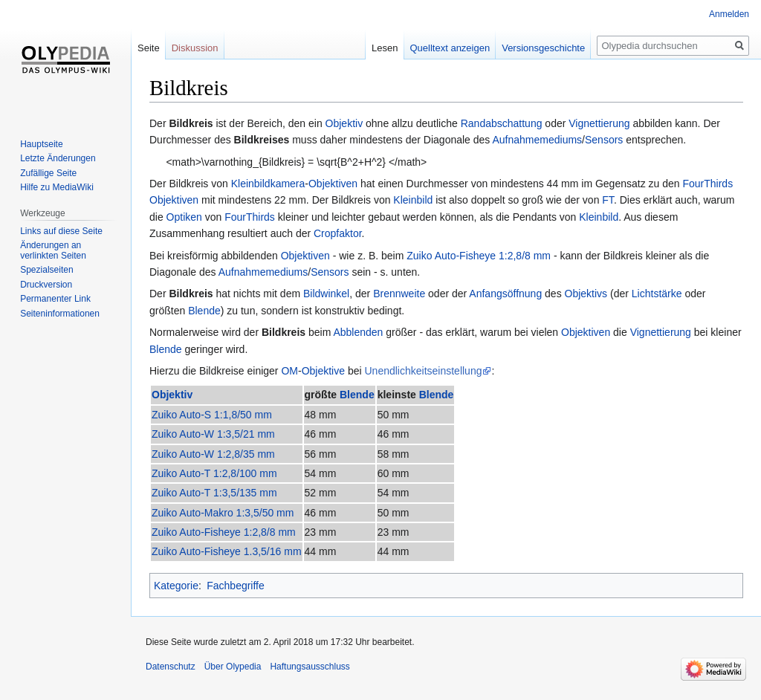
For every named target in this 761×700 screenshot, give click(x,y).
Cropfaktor (338, 233)
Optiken (184, 217)
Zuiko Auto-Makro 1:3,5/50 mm (223, 513)
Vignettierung (599, 123)
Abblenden (358, 332)
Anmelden (729, 14)
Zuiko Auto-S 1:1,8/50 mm (212, 415)
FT (608, 200)
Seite (149, 48)
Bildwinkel (326, 294)
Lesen (385, 48)
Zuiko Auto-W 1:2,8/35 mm (213, 454)
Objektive (323, 371)
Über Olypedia (233, 667)
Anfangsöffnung (505, 294)
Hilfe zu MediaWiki (57, 187)
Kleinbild (413, 200)
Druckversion (46, 285)
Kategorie (176, 586)
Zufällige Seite (48, 173)
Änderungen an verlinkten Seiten (53, 250)
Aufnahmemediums (537, 140)
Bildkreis (191, 123)
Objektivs (586, 294)
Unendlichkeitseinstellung (423, 371)
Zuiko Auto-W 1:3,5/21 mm (213, 434)
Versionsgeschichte (543, 48)
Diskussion (195, 48)
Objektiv (344, 123)
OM (289, 371)
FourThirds (707, 184)
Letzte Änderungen (58, 158)
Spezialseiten (46, 270)
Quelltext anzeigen (450, 48)
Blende (204, 311)
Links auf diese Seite (61, 231)
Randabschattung (502, 123)
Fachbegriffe (236, 586)
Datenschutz (171, 667)
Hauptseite (41, 144)
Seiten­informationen (60, 314)
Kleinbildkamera (268, 184)
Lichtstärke (657, 294)
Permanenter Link (55, 299)
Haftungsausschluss (310, 667)
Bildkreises (262, 140)
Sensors (604, 140)
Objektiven (333, 184)
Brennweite (399, 294)
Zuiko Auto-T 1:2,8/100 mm (214, 473)
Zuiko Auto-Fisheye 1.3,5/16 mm (227, 551)
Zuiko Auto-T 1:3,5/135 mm (214, 493)
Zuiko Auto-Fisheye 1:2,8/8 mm (479, 256)
